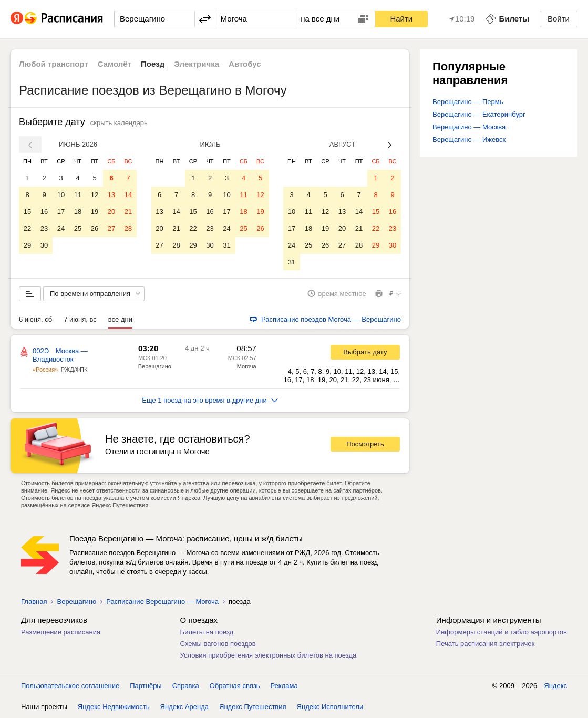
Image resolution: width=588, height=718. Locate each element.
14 (128, 195)
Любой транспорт (54, 64)
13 (111, 195)
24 (61, 228)
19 (95, 212)
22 (27, 228)
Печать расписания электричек (485, 644)
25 (78, 228)
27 (111, 228)
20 (111, 212)
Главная (34, 602)
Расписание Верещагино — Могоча (162, 602)
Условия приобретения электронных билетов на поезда (269, 656)
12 (95, 195)
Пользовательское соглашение (70, 686)
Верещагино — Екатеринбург (479, 114)
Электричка (197, 64)
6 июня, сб (35, 320)
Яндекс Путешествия (253, 707)
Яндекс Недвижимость (114, 707)
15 (27, 212)
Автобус (245, 64)
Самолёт (115, 64)
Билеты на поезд (207, 633)
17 (61, 212)
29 (27, 245)
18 (78, 212)
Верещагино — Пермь (468, 102)
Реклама (284, 686)
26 (95, 228)
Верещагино (155, 367)
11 (78, 195)
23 (44, 228)
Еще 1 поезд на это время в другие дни (210, 401)
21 (128, 212)
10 (61, 195)
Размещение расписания (61, 633)
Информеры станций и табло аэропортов (502, 633)
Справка (186, 686)
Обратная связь (235, 686)
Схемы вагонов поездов (218, 644)
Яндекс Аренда (184, 707)
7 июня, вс (80, 320)
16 (44, 212)
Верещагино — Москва (469, 127)
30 (44, 245)
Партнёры (146, 686)
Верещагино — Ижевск (469, 140)
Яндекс (555, 686)
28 (128, 228)
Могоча (247, 367)
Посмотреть (365, 445)
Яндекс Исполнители (330, 707)
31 (226, 245)
